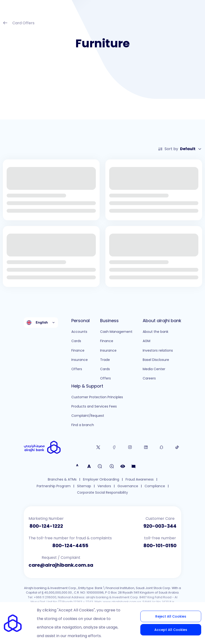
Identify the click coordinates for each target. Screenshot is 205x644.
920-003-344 (160, 526)
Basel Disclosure (156, 360)
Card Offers (19, 23)
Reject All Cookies (171, 616)
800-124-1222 (46, 526)
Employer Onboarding (101, 479)
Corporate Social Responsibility (102, 493)
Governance (128, 486)
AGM (146, 341)
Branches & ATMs (62, 479)
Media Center (154, 369)
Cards (76, 341)
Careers (149, 378)
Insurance (80, 360)
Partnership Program (54, 486)
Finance (78, 350)
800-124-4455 (70, 546)
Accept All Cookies (171, 630)
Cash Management (116, 332)
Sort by (180, 149)
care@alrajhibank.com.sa (61, 565)
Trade (105, 360)
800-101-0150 (160, 546)
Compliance (155, 486)
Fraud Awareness (140, 479)
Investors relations (158, 350)
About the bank (156, 332)
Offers (77, 369)
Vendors (104, 486)
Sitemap (84, 486)
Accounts (79, 332)
